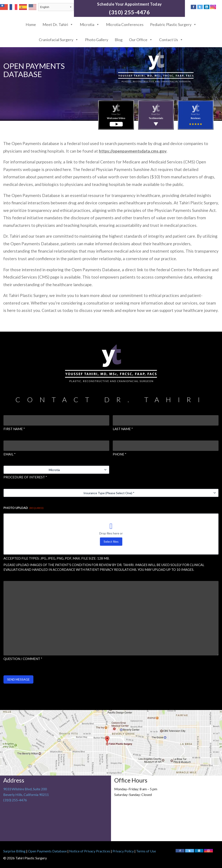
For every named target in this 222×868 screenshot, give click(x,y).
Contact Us (171, 40)
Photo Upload (24, 508)
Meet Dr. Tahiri (58, 24)
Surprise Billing (14, 851)
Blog (119, 40)
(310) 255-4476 (129, 12)
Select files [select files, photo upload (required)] (111, 541)
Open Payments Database (47, 851)
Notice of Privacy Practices (90, 851)
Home (31, 24)
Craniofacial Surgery (59, 40)
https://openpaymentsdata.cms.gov (133, 151)
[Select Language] (56, 7)
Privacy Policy (123, 851)
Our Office (141, 40)
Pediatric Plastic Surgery (173, 24)
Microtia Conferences (125, 24)
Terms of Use (146, 851)
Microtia (90, 24)
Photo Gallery (97, 40)
